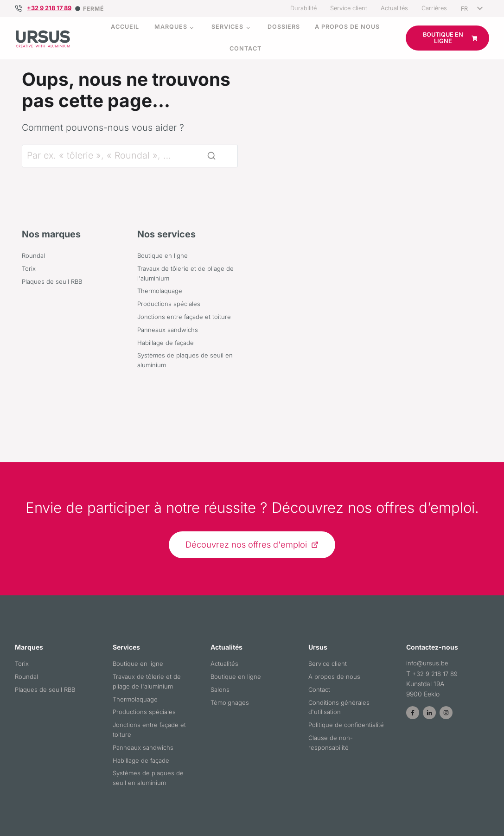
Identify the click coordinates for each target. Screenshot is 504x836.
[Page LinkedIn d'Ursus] (429, 730)
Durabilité (303, 8)
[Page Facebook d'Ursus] (413, 730)
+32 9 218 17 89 (49, 8)
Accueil (125, 27)
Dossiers (284, 27)
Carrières (434, 8)
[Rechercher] (130, 207)
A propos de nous (347, 27)
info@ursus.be (428, 680)
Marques (171, 27)
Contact (246, 48)
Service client (349, 8)
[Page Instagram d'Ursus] (446, 730)
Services (227, 27)
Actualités (394, 8)
